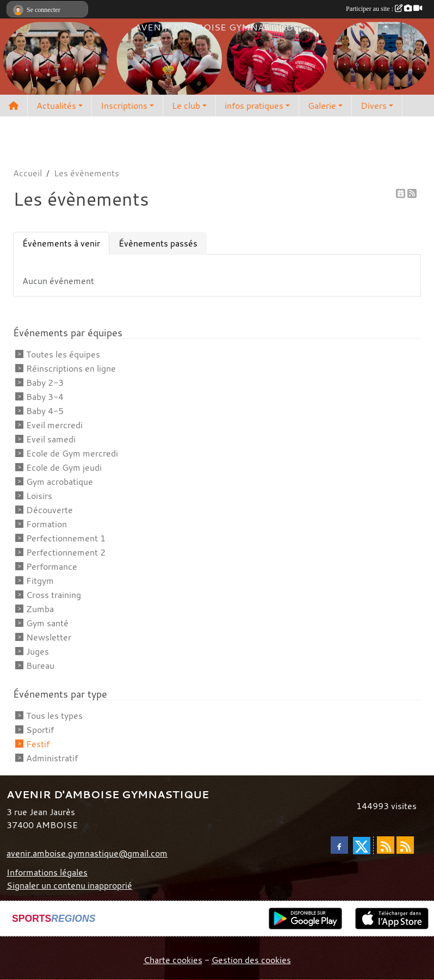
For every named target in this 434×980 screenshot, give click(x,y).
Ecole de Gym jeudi (64, 467)
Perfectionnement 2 (66, 552)
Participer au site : (384, 9)
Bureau (40, 665)
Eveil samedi (51, 439)
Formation (46, 524)
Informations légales (47, 872)
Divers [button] (374, 106)
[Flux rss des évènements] (405, 845)
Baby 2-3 (45, 383)
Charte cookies (173, 960)
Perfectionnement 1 (66, 538)
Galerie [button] (322, 106)
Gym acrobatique (60, 482)
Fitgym (40, 581)
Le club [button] (186, 106)
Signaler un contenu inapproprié (69, 885)
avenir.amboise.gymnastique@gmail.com (87, 853)
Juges (38, 651)
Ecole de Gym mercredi (72, 453)
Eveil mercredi (54, 425)
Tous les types (54, 716)
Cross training (54, 595)
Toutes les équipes (63, 354)
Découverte (49, 510)
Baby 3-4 (45, 397)
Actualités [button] (56, 106)
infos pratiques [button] (254, 106)
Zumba (40, 609)
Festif (38, 744)
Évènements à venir (61, 243)
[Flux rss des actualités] (386, 845)
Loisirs (39, 496)
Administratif (52, 758)
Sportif (40, 730)
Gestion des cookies (251, 960)
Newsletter (49, 637)
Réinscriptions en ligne (71, 368)
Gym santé (47, 623)
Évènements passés (158, 243)
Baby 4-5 (45, 411)
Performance (52, 566)
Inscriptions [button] (124, 106)
